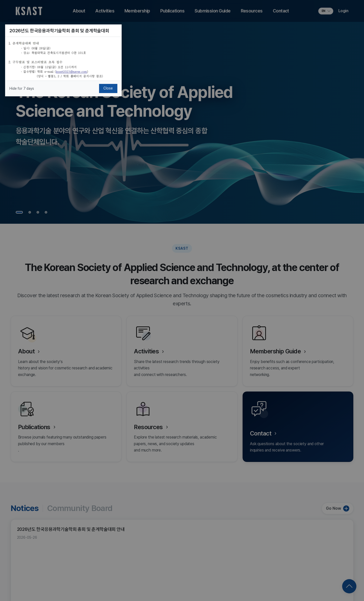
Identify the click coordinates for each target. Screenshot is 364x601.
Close (108, 88)
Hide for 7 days (22, 88)
